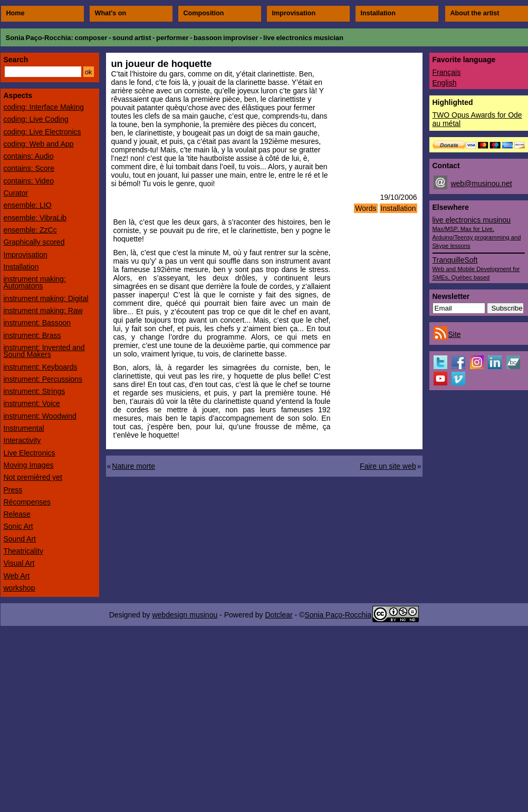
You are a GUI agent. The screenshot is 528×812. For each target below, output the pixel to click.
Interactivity (22, 440)
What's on (111, 13)
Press (13, 490)
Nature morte (133, 466)
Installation (378, 13)
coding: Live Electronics (42, 132)
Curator (16, 193)
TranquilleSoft (476, 268)
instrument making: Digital (46, 298)
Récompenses (27, 502)
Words (366, 208)
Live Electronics (30, 453)
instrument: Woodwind (40, 416)
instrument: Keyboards (41, 367)
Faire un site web (388, 466)
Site (455, 334)
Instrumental (24, 428)
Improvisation (294, 13)
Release (17, 514)
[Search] (43, 72)
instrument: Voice (32, 403)
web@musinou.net (481, 183)
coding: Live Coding (36, 119)
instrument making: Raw (43, 311)
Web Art (17, 576)
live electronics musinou (477, 232)
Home (16, 13)
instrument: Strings (35, 391)
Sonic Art (18, 526)
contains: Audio (29, 156)
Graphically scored (34, 242)
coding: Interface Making (44, 107)
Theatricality (23, 551)
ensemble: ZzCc (30, 230)
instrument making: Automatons (35, 282)
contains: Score (29, 168)
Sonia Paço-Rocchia (39, 38)
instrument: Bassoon (37, 323)
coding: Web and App (39, 144)
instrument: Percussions (43, 379)
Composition (204, 13)
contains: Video (29, 181)
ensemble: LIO (28, 205)
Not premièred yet (33, 477)
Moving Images (29, 465)
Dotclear (279, 615)
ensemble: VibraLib (35, 218)
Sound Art (20, 539)
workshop (20, 588)
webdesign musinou (185, 615)
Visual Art (19, 563)
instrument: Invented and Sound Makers (44, 351)
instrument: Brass (32, 335)
